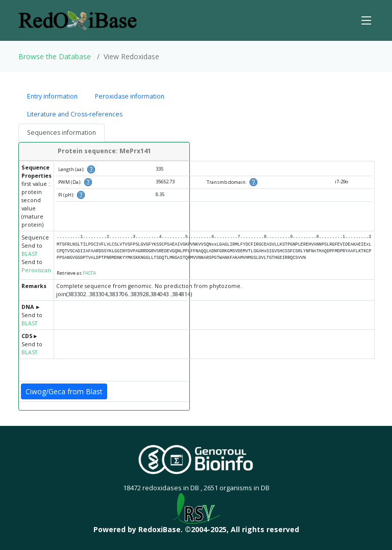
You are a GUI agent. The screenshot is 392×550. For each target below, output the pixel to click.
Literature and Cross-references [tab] (75, 114)
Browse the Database (55, 56)
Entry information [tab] (52, 96)
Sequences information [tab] (62, 133)
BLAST (29, 254)
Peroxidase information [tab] (130, 96)
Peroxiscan (36, 270)
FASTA (89, 273)
